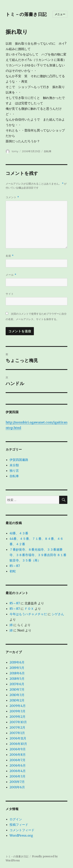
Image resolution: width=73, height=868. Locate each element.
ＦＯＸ (29, 609)
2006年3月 (18, 776)
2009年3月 (18, 711)
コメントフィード (22, 830)
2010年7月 (17, 689)
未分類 (14, 465)
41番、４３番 (19, 533)
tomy (15, 151)
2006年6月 (18, 765)
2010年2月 (17, 700)
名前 (10, 256)
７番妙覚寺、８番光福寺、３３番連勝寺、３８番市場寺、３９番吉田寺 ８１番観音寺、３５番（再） (38, 555)
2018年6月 (17, 673)
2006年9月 (18, 749)
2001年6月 (17, 787)
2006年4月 (18, 771)
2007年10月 (18, 722)
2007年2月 (17, 727)
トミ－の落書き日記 (26, 14)
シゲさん (58, 614)
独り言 (14, 471)
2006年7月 (18, 760)
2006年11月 (18, 738)
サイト (10, 294)
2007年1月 (17, 733)
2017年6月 (17, 684)
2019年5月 (17, 668)
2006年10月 (18, 744)
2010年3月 (17, 695)
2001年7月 (17, 782)
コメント (12, 197)
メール (11, 275)
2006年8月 (18, 755)
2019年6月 (17, 662)
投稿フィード (19, 825)
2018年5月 (17, 679)
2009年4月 (18, 706)
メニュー (60, 14)
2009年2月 (18, 717)
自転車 (48, 151)
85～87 (15, 566)
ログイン (16, 819)
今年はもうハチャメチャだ (28, 614)
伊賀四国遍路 (19, 460)
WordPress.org (21, 835)
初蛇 (13, 571)
